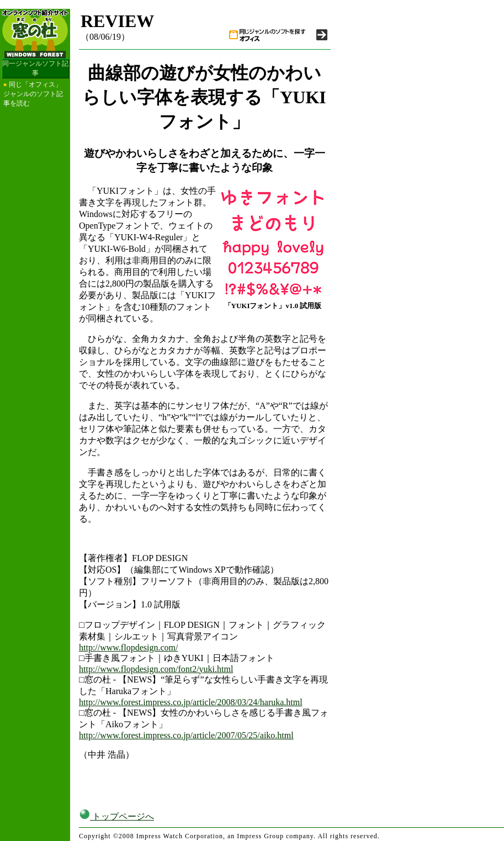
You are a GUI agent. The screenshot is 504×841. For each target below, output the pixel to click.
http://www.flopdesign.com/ (128, 647)
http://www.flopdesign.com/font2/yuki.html (156, 669)
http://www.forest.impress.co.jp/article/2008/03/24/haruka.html (191, 702)
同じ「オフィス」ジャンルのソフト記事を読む (33, 94)
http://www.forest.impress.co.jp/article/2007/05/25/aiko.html (186, 735)
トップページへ (116, 816)
